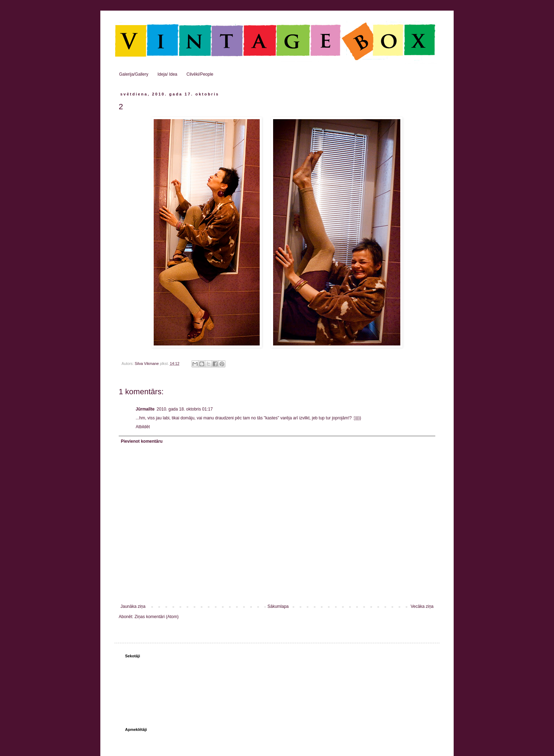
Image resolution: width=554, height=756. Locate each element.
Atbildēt (143, 427)
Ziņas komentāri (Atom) (157, 617)
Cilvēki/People (200, 74)
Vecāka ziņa (422, 606)
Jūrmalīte (145, 409)
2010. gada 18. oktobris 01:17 (185, 409)
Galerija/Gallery (134, 74)
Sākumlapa (278, 606)
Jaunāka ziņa (133, 606)
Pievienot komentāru (142, 441)
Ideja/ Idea (167, 74)
